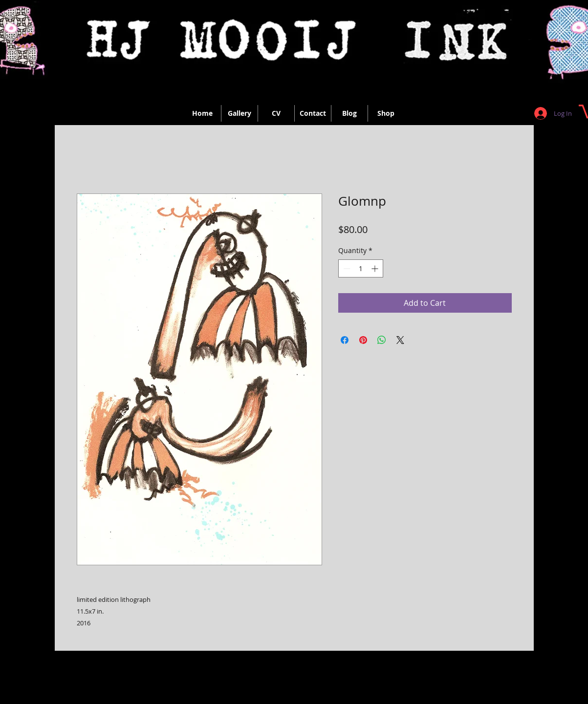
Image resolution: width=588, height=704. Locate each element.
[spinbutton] (361, 268)
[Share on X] (400, 340)
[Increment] (376, 268)
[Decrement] (346, 268)
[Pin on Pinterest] (363, 340)
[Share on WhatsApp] (382, 340)
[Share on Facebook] (345, 340)
